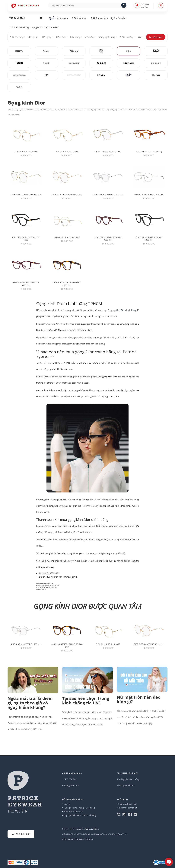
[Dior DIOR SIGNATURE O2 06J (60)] (67, 177)
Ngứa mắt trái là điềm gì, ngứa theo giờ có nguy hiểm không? (30, 703)
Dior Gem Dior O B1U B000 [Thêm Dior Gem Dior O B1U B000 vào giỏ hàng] (67, 237)
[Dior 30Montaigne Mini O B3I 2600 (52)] (67, 265)
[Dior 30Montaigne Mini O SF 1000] (26, 220)
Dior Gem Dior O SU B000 (108, 644)
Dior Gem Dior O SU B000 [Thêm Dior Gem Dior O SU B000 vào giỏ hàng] (26, 152)
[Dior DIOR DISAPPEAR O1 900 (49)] (108, 177)
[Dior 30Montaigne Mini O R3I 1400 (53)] (149, 220)
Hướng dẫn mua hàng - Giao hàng (79, 808)
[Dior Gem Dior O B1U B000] (67, 220)
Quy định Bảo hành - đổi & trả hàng (80, 815)
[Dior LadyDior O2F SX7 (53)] (149, 134)
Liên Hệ (67, 804)
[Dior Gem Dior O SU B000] (26, 134)
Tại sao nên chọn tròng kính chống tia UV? (86, 701)
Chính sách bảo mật (127, 804)
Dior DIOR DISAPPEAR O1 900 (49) (26, 644)
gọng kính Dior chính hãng (123, 310)
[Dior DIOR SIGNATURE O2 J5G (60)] (26, 177)
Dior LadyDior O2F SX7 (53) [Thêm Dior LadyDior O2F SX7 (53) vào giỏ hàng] (149, 152)
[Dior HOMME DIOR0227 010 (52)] (149, 177)
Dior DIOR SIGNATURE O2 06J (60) (149, 644)
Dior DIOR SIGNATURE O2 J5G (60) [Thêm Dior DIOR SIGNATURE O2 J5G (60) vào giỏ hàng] (26, 194)
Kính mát (79, 18)
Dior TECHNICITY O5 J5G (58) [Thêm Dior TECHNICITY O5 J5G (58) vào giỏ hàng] (108, 152)
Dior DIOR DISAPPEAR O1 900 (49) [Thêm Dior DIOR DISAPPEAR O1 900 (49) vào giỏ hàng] (108, 194)
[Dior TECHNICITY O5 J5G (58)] (108, 134)
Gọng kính (99, 18)
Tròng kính (119, 18)
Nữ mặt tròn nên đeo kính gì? (139, 699)
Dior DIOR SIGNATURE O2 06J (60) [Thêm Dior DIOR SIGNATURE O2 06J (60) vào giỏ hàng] (67, 194)
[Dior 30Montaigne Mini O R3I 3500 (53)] (108, 220)
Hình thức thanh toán (73, 812)
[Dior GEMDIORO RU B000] (67, 134)
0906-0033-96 (21, 834)
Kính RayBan (58, 18)
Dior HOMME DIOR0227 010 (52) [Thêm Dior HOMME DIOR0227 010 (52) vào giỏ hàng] (149, 194)
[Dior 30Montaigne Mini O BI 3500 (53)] (26, 265)
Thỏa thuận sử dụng (128, 808)
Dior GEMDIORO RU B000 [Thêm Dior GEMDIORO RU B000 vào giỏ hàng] (67, 152)
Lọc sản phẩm (156, 37)
